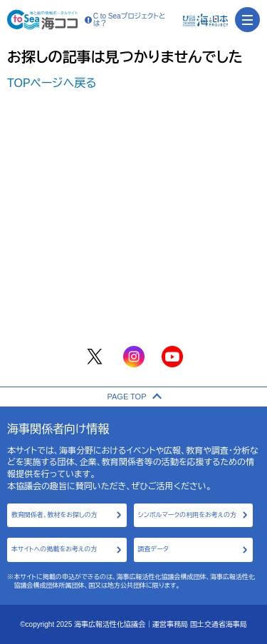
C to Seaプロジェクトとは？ (125, 20)
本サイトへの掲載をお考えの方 (54, 549)
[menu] (247, 20)
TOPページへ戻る (52, 83)
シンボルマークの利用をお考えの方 (188, 515)
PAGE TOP (133, 397)
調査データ (153, 549)
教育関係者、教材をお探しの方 (54, 515)
